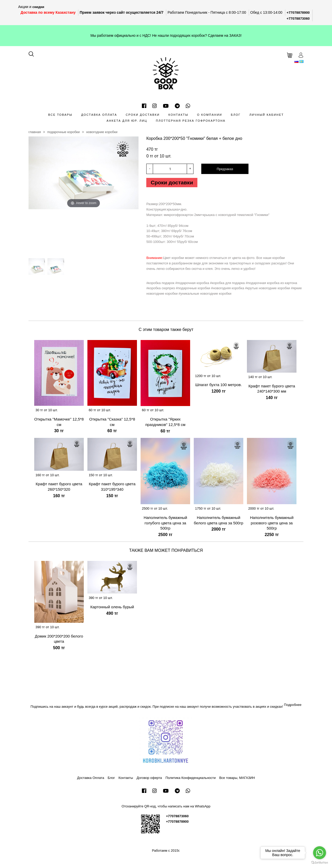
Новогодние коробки (102, 132)
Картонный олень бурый (112, 608)
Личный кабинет (267, 115)
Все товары (60, 115)
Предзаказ (225, 169)
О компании (210, 115)
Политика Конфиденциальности (191, 779)
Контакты (178, 115)
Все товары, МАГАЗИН (237, 779)
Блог (236, 115)
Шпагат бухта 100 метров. (219, 386)
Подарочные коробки (63, 132)
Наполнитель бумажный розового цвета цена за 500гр (272, 525)
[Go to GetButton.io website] (320, 863)
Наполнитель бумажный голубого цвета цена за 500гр (165, 525)
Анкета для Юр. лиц (127, 121)
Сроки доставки (143, 115)
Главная (35, 132)
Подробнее (293, 706)
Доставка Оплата (99, 115)
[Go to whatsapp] (320, 853)
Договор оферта (149, 779)
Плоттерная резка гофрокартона (191, 121)
